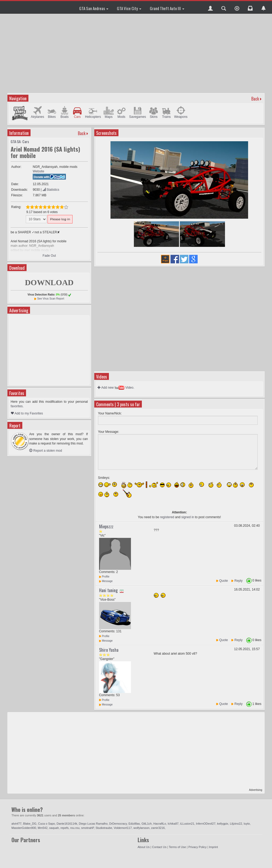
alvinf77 (16, 824)
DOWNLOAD (49, 282)
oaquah (54, 828)
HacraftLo (160, 824)
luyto (247, 824)
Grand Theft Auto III (167, 8)
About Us (144, 847)
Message (106, 581)
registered (167, 517)
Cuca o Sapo (46, 824)
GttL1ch (147, 824)
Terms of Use (177, 847)
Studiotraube (104, 828)
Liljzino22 (236, 824)
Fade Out (49, 256)
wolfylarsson (141, 828)
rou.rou (75, 828)
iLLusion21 (187, 824)
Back (255, 99)
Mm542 (43, 828)
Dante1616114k (67, 824)
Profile (104, 577)
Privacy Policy (197, 847)
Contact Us (159, 847)
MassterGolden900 (24, 828)
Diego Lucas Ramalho (93, 824)
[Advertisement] (137, 53)
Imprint (214, 847)
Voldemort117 (123, 828)
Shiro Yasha (109, 650)
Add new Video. (116, 388)
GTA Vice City (129, 8)
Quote (224, 581)
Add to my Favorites (27, 413)
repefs (65, 828)
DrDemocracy (118, 824)
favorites (17, 406)
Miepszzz (106, 526)
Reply (239, 581)
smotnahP (87, 828)
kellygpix (223, 824)
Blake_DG (30, 824)
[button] (210, 7)
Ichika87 (173, 824)
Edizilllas (134, 824)
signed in (188, 517)
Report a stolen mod (46, 451)
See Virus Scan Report (51, 299)
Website (38, 171)
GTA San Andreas (94, 8)
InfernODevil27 (206, 824)
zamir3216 (158, 828)
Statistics (51, 190)
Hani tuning (108, 590)
